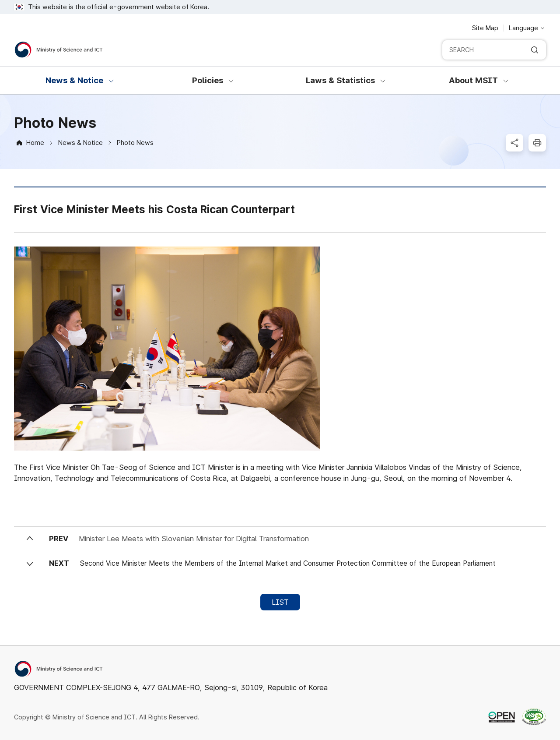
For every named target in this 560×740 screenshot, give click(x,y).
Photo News (135, 143)
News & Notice (80, 143)
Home (35, 143)
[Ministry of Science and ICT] (59, 50)
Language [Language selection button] (523, 28)
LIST (280, 602)
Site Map (485, 28)
